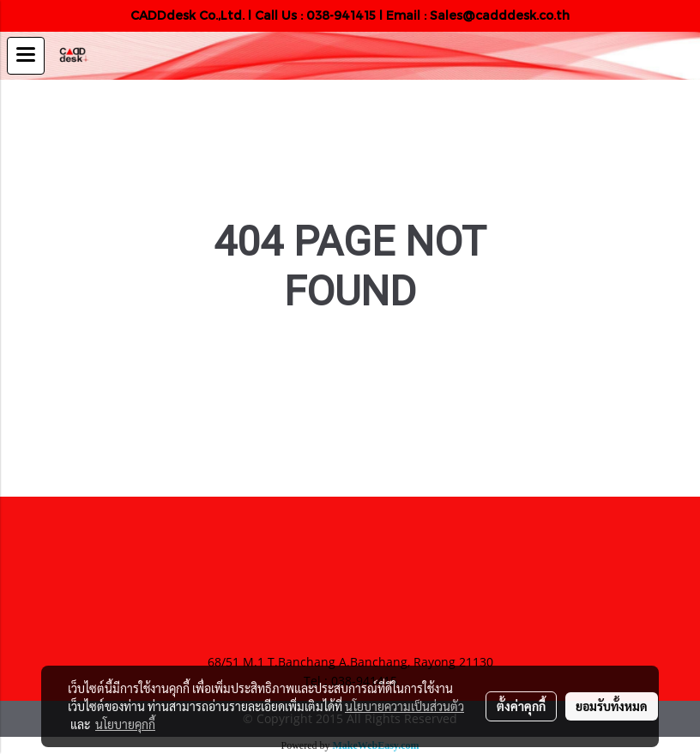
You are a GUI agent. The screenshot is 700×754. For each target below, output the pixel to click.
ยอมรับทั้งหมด (612, 706)
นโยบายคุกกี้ (125, 724)
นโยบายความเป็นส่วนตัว (404, 706)
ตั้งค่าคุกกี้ (521, 706)
